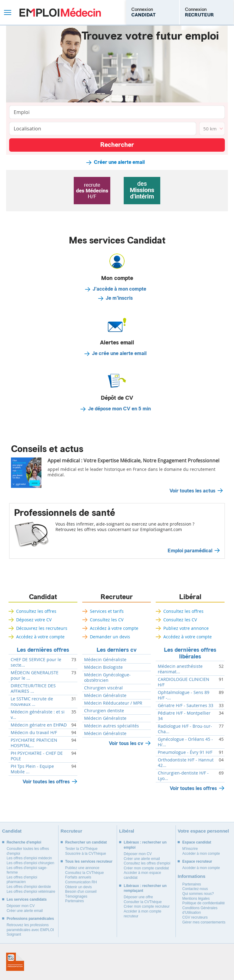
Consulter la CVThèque (143, 902)
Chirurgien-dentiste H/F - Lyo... (183, 776)
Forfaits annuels (78, 877)
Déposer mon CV (21, 906)
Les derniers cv (117, 650)
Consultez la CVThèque (85, 873)
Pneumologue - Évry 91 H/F (185, 752)
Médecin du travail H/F (34, 733)
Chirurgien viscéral (103, 688)
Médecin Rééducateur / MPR (113, 703)
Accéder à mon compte (201, 854)
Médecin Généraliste (105, 660)
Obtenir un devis (78, 887)
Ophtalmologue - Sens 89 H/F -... (184, 695)
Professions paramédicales (30, 919)
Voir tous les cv (126, 743)
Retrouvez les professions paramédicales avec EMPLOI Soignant (30, 930)
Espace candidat (197, 842)
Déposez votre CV (34, 620)
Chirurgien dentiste (104, 711)
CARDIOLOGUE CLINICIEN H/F (184, 682)
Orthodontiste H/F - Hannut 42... (186, 763)
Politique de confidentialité (203, 903)
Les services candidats (27, 899)
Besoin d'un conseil (81, 892)
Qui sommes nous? (198, 894)
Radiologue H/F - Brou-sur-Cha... (185, 729)
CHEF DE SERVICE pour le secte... (36, 662)
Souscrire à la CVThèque (86, 854)
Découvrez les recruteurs (42, 628)
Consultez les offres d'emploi (147, 863)
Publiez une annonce (82, 868)
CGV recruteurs (195, 917)
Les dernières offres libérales (190, 653)
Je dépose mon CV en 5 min (119, 409)
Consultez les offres (36, 611)
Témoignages (76, 896)
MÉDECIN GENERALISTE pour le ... (35, 675)
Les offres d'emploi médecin (29, 858)
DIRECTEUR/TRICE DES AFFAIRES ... (33, 688)
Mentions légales (196, 899)
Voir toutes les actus (192, 491)
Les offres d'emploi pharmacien (22, 880)
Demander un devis (110, 637)
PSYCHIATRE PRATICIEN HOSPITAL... (34, 743)
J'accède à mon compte (119, 289)
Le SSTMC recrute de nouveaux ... (32, 702)
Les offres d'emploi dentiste (29, 887)
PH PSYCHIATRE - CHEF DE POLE (37, 756)
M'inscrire (190, 849)
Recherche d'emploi (24, 842)
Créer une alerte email (119, 162)
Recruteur (117, 597)
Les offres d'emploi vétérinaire (31, 892)
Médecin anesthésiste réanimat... (180, 669)
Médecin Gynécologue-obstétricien (107, 678)
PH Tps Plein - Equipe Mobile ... (32, 769)
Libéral (190, 597)
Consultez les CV (107, 620)
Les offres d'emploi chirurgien (30, 863)
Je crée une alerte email (119, 354)
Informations (191, 876)
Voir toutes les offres (46, 782)
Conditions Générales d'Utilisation (200, 910)
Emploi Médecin (60, 12)
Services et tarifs (107, 611)
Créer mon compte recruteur (147, 906)
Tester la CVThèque (81, 849)
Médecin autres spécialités (112, 726)
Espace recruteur (197, 861)
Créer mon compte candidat (146, 868)
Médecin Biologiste (103, 667)
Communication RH (81, 882)
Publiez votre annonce (186, 628)
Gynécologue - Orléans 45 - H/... (185, 742)
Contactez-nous (195, 889)
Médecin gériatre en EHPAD (39, 725)
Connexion (144, 12)
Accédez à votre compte (40, 637)
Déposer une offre (138, 897)
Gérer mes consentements (204, 922)
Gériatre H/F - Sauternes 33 (186, 706)
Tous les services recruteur (89, 861)
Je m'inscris (119, 298)
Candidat (43, 597)
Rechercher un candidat (86, 842)
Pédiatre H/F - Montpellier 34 (184, 716)
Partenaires (74, 901)
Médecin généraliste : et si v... (38, 715)
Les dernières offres (43, 650)
